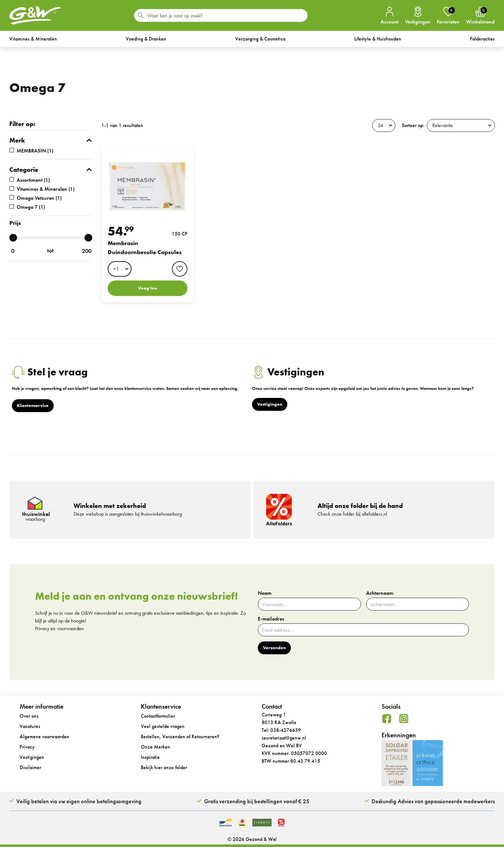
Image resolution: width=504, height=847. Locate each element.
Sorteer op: (413, 125)
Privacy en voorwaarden (59, 628)
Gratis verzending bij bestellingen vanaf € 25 (257, 801)
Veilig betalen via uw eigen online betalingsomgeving (79, 801)
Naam (265, 593)
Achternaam (380, 593)
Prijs (15, 223)
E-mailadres (271, 619)
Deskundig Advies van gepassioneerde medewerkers (433, 801)
